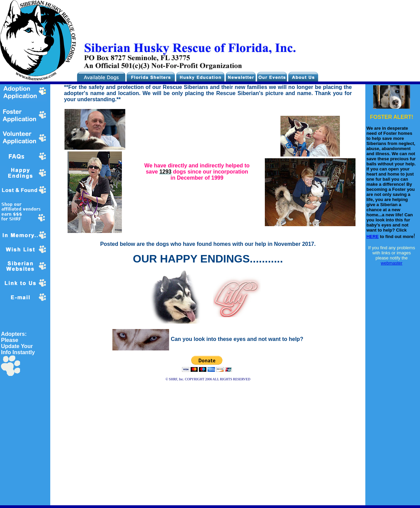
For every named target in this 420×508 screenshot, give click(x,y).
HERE (372, 237)
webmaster (392, 263)
